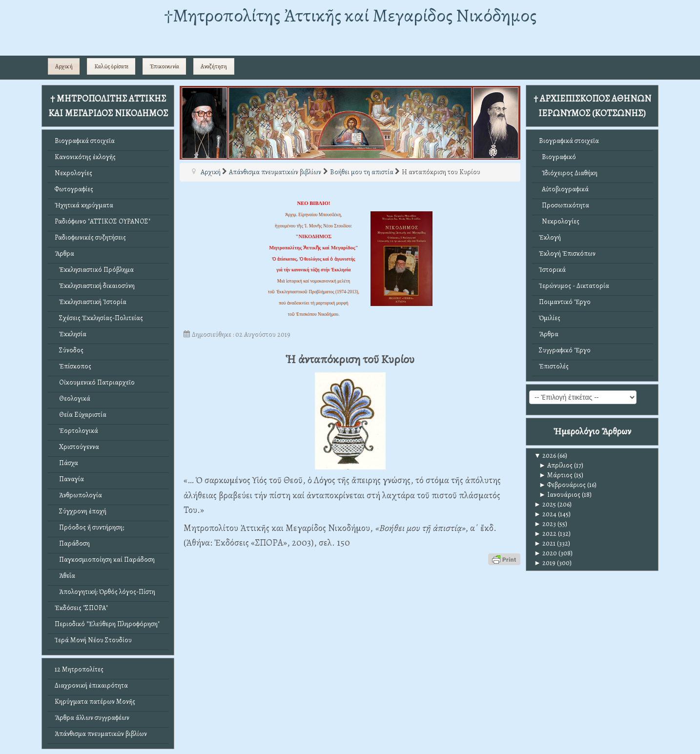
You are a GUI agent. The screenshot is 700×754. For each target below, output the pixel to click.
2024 (545, 514)
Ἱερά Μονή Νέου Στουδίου (93, 640)
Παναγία (69, 479)
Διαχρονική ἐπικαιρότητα (91, 685)
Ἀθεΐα (65, 576)
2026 (545, 456)
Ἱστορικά (552, 270)
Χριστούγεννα (77, 447)
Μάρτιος (556, 475)
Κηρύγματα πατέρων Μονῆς (95, 702)
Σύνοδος (69, 350)
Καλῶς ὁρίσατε (111, 66)
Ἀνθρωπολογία (78, 495)
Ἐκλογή (550, 237)
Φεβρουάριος (562, 485)
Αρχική (64, 66)
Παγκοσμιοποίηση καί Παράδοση (105, 560)
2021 (545, 543)
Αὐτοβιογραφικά (564, 189)
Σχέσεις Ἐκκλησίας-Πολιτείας (99, 318)
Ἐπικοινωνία (165, 66)
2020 (546, 553)
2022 (545, 534)
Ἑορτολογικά (76, 431)
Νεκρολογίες (73, 173)
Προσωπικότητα (564, 205)
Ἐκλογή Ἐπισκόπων (567, 254)
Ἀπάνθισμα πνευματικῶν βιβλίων (101, 734)
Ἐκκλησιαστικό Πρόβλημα (94, 270)
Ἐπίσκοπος (73, 366)
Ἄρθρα (64, 254)
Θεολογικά (72, 398)
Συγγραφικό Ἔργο (565, 350)
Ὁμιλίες (550, 318)
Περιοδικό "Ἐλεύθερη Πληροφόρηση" (107, 624)
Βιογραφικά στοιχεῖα (85, 141)
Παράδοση (72, 543)
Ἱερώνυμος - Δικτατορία (574, 286)
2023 (545, 524)
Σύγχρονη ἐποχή (81, 511)
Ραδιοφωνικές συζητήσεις (90, 237)
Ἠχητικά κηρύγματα (84, 205)
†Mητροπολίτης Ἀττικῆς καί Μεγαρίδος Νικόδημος (350, 15)
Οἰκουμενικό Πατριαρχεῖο (95, 382)
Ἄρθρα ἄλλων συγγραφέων (92, 718)
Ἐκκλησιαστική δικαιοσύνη (95, 286)
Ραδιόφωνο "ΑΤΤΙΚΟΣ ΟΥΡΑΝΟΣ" (103, 221)
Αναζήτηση (214, 66)
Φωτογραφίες (74, 189)
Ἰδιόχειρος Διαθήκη (568, 173)
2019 (545, 563)
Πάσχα (66, 463)
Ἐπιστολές (554, 366)
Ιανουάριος (560, 495)
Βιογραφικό (557, 157)
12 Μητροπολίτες (79, 669)
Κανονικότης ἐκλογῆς (85, 157)
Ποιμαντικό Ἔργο (565, 302)
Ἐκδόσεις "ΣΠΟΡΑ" (81, 608)
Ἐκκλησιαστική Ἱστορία (91, 302)
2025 (545, 504)
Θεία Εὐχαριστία (81, 415)
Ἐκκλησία (71, 334)
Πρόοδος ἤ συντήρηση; (89, 527)
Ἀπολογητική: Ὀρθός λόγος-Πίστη (105, 592)
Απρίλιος (556, 465)
